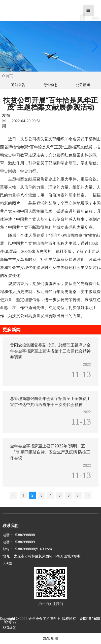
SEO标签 (9, 628)
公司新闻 (83, 85)
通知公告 (18, 85)
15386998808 (24, 535)
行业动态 (50, 85)
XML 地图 (50, 638)
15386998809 (24, 542)
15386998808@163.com (32, 549)
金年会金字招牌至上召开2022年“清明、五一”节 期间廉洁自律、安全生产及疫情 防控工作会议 (50, 452)
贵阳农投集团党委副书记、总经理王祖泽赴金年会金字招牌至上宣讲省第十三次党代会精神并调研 (50, 351)
